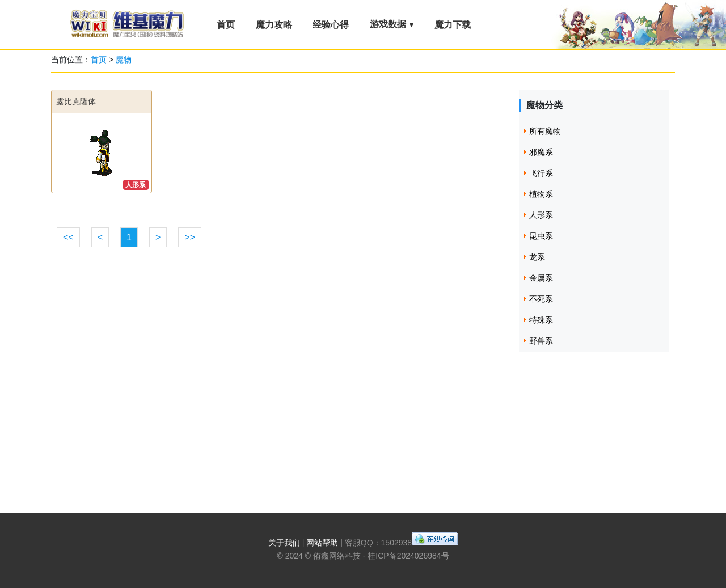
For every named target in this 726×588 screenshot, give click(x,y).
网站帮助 (322, 543)
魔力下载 (453, 25)
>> (190, 237)
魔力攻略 (274, 25)
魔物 (124, 60)
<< (68, 237)
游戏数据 (388, 24)
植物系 (541, 194)
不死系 (541, 299)
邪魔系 (541, 152)
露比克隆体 (76, 101)
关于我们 (284, 543)
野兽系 (541, 341)
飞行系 (541, 173)
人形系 (136, 185)
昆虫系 (541, 236)
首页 (226, 25)
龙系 (537, 257)
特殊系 (541, 320)
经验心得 (331, 25)
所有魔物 (545, 131)
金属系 (541, 278)
